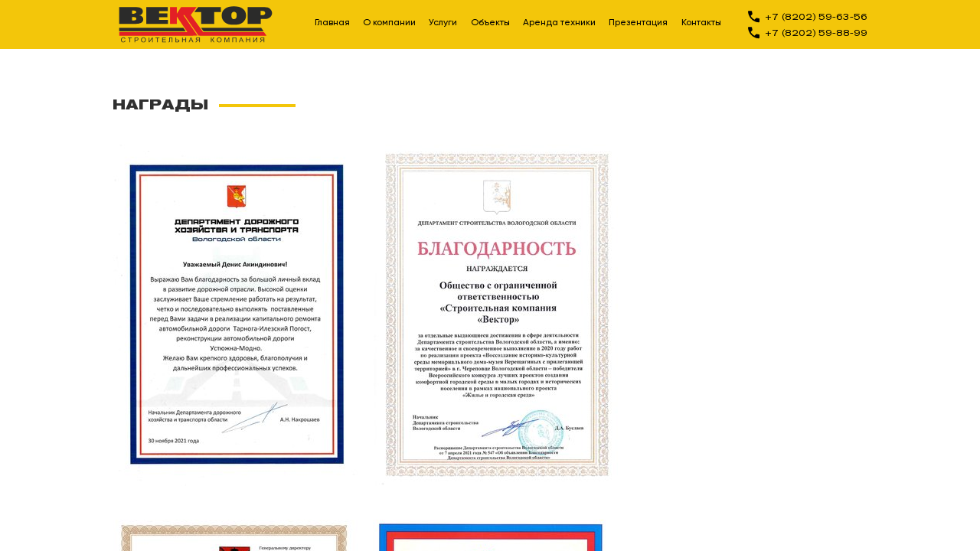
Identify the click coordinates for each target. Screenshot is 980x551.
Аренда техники (559, 23)
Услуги (443, 23)
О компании (389, 23)
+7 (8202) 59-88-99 (816, 33)
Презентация (638, 23)
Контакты (701, 23)
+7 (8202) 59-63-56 (816, 16)
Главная (332, 23)
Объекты (490, 23)
